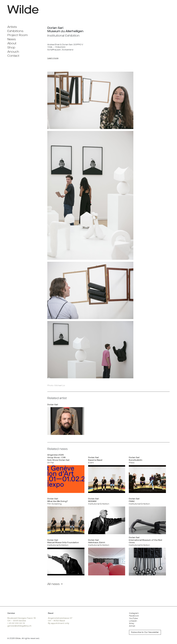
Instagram (134, 613)
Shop (11, 47)
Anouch (13, 52)
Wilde (18, 638)
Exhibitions (15, 31)
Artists (12, 27)
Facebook (134, 616)
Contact (13, 56)
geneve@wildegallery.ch (19, 626)
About (12, 43)
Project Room (18, 35)
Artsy (132, 623)
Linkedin (133, 621)
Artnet (132, 626)
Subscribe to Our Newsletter (145, 632)
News (12, 39)
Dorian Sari (53, 405)
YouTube (133, 618)
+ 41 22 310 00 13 (16, 623)
